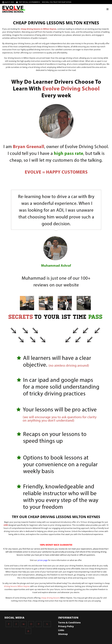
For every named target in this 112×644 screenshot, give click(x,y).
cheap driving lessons (50, 598)
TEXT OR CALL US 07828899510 (29, 2)
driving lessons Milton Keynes (17, 586)
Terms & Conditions (69, 623)
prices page (43, 560)
